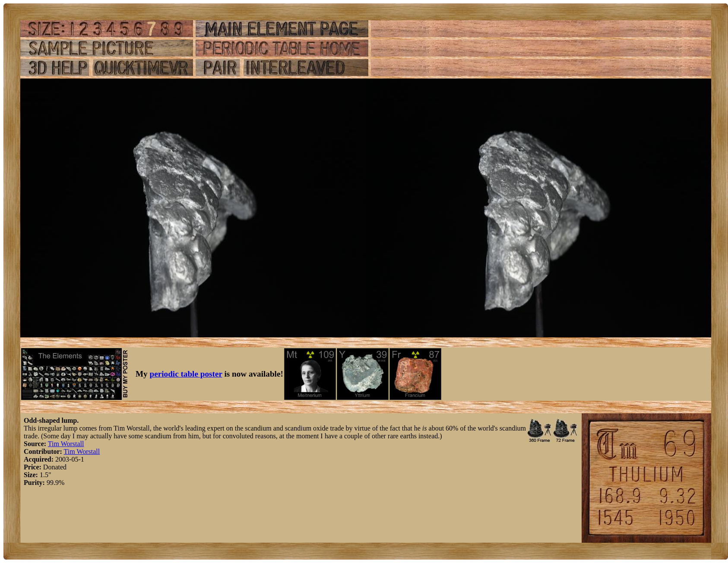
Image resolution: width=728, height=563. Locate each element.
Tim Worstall (66, 444)
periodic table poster (186, 374)
